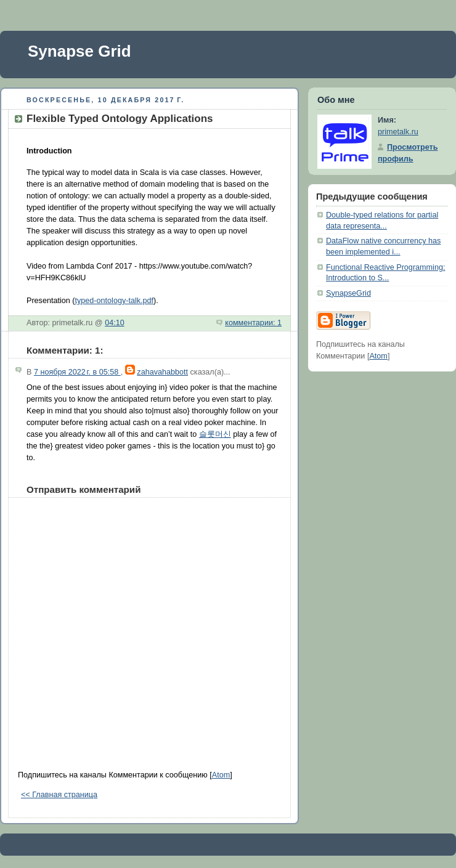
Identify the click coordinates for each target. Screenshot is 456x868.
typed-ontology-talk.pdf (115, 301)
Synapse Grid (79, 51)
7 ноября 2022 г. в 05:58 (77, 372)
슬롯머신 (215, 434)
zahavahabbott (162, 372)
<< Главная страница (59, 795)
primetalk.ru (398, 132)
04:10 (115, 323)
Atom (221, 775)
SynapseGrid (348, 293)
